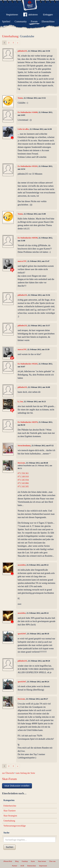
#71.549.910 (23, 477)
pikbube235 (22, 51)
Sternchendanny (24, 446)
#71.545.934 (23, 480)
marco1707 (22, 261)
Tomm (20, 98)
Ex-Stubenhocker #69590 (28, 238)
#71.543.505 (23, 487)
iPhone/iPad (8, 861)
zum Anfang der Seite (25, 773)
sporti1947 (22, 634)
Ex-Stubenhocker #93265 (28, 166)
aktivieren (31, 15)
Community (21, 21)
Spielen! (6, 21)
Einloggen (48, 15)
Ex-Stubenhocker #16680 (28, 112)
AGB (22, 866)
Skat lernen (42, 861)
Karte (33, 861)
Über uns (52, 861)
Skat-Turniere (10, 811)
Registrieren (12, 15)
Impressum (43, 866)
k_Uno (20, 402)
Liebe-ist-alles (23, 129)
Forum (34, 21)
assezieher (22, 565)
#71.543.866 (23, 483)
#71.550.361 (23, 473)
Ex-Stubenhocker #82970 (28, 422)
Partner (15, 866)
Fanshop (25, 861)
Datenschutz (32, 866)
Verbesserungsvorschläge (15, 826)
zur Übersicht (8, 773)
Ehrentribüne (48, 21)
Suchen (10, 847)
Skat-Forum (9, 779)
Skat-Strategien (10, 816)
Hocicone (21, 463)
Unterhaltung (10, 36)
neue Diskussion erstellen (17, 786)
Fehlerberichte (10, 806)
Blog (17, 861)
